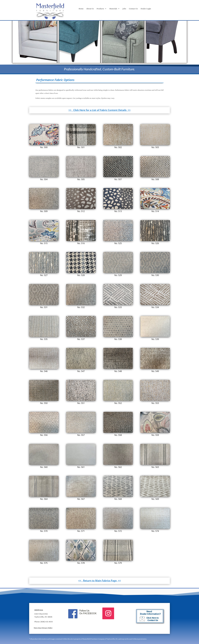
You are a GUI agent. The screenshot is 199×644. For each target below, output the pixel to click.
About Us (90, 9)
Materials (113, 9)
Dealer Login (146, 9)
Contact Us (133, 9)
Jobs (124, 9)
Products (100, 9)
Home (81, 9)
